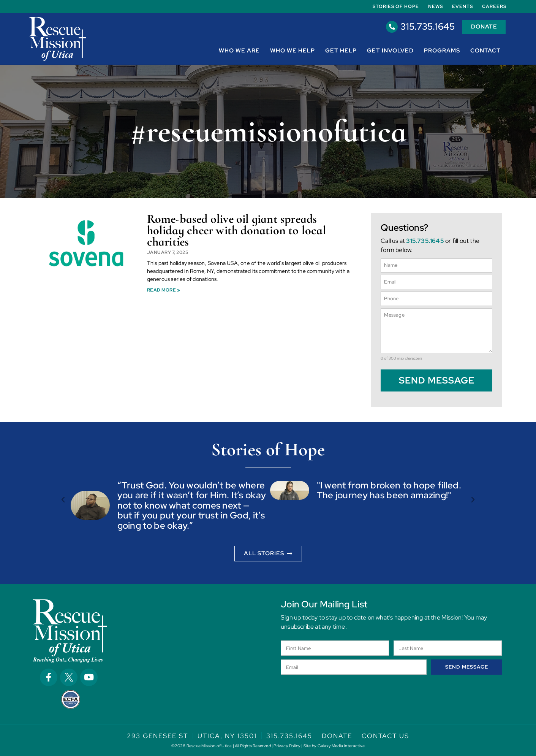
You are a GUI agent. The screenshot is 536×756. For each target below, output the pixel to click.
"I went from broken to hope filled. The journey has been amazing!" (389, 490)
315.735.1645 (427, 27)
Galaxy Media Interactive (341, 746)
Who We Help (293, 51)
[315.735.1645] (391, 27)
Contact (485, 51)
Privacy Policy (287, 746)
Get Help (341, 51)
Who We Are (239, 51)
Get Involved (390, 51)
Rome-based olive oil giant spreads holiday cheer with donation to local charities (237, 230)
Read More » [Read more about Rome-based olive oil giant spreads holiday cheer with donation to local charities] (164, 290)
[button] (63, 499)
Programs (442, 51)
